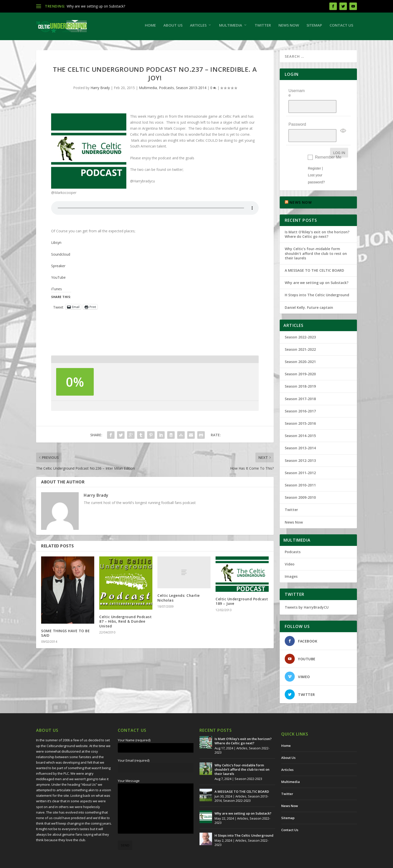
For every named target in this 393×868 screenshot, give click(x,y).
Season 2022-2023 (300, 323)
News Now (289, 28)
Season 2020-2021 (300, 348)
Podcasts (166, 90)
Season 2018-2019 (300, 373)
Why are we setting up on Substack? (96, 6)
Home (150, 28)
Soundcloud (61, 257)
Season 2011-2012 (300, 459)
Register (314, 155)
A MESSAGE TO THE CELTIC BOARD (314, 257)
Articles (198, 28)
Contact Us (341, 28)
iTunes (57, 291)
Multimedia (231, 28)
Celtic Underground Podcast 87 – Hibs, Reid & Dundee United (125, 624)
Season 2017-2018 (300, 385)
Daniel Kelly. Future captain (309, 294)
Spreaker (58, 268)
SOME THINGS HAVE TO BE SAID (65, 636)
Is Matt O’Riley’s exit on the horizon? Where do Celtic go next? (317, 221)
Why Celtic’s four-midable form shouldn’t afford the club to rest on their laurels (316, 240)
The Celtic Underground (60, 862)
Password (297, 117)
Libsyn (56, 245)
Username (297, 95)
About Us (173, 28)
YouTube (58, 280)
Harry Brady (100, 90)
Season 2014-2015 (300, 422)
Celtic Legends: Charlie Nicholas (179, 600)
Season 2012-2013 (300, 447)
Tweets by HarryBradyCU (307, 594)
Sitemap (314, 28)
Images (291, 563)
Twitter (263, 28)
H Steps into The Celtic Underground (317, 281)
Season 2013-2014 (191, 90)
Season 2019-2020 (300, 360)
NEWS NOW (301, 189)
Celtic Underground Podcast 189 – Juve (242, 604)
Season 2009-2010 (300, 484)
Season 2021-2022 (300, 336)
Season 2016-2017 (300, 397)
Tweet (58, 309)
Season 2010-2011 (300, 472)
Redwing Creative (128, 862)
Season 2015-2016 (300, 410)
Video (290, 551)
